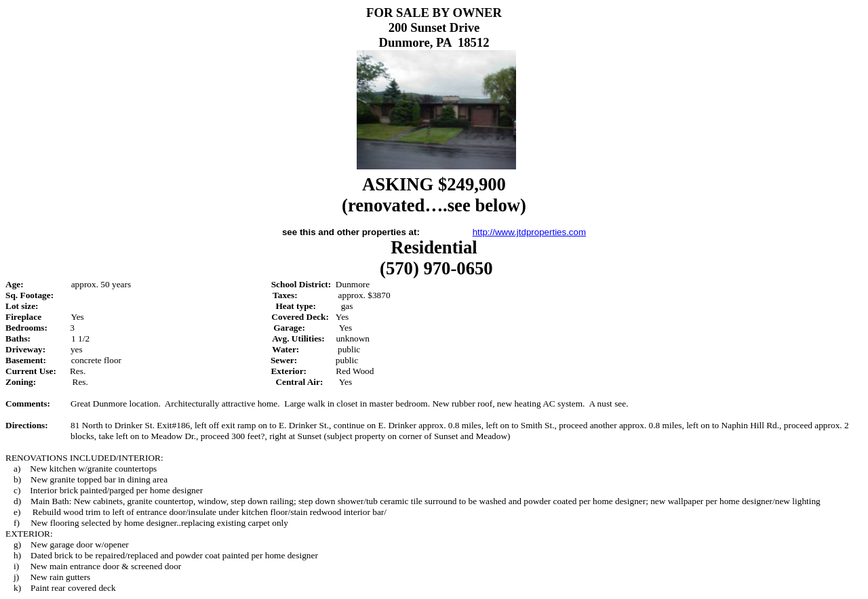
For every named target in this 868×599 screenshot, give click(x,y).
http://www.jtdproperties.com (529, 232)
